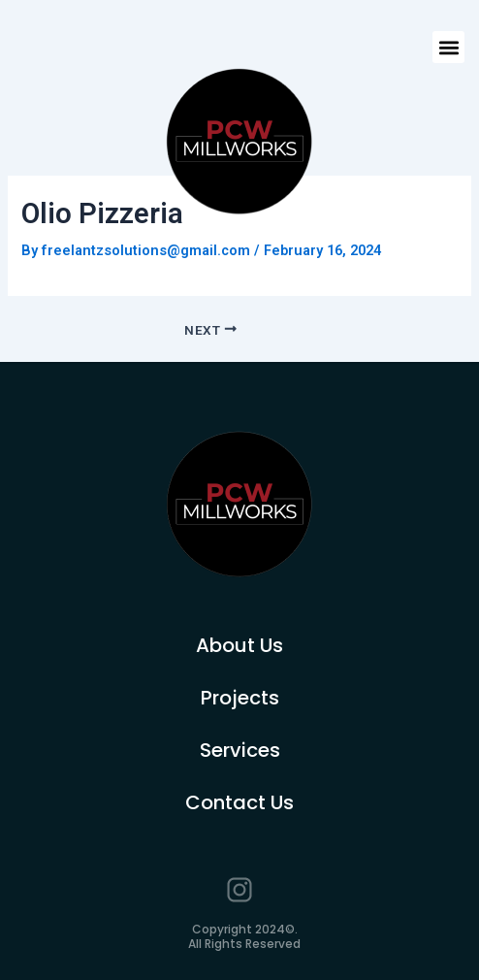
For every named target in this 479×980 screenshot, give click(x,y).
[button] (448, 47)
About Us (239, 645)
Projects (240, 698)
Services (240, 750)
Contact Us (239, 802)
